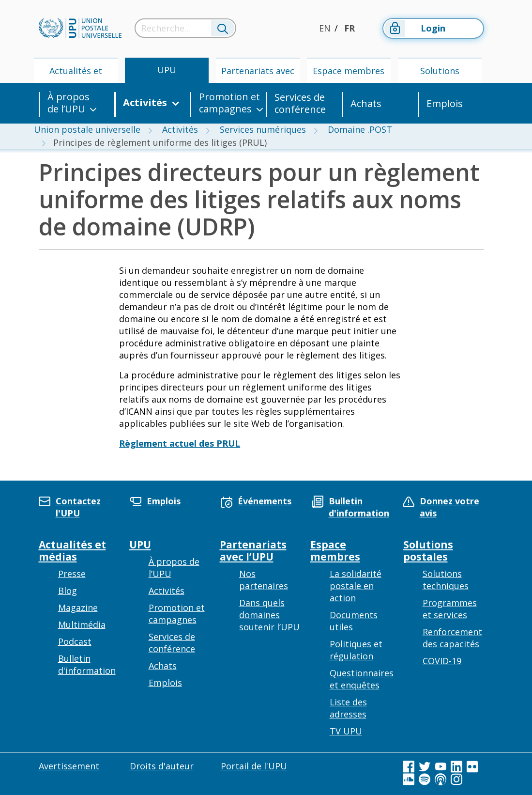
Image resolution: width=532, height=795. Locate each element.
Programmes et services (450, 609)
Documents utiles (354, 621)
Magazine (78, 608)
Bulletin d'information (87, 664)
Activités (145, 103)
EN (325, 28)
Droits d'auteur (162, 766)
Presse (72, 574)
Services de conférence (300, 103)
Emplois (445, 103)
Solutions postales (440, 74)
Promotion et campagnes (229, 103)
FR (350, 28)
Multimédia (82, 624)
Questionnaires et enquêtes (362, 679)
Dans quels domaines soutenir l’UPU (269, 615)
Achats (366, 103)
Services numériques (263, 129)
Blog (68, 591)
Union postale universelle (87, 129)
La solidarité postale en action (356, 586)
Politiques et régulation (356, 650)
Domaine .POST (360, 129)
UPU (167, 70)
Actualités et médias (76, 74)
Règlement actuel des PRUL (180, 443)
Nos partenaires (264, 580)
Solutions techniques (446, 580)
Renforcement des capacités (452, 638)
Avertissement (69, 766)
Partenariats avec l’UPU (258, 74)
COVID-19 (442, 661)
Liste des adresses (348, 708)
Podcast (75, 641)
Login (415, 28)
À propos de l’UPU (68, 103)
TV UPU (346, 731)
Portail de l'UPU (254, 766)
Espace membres (349, 71)
